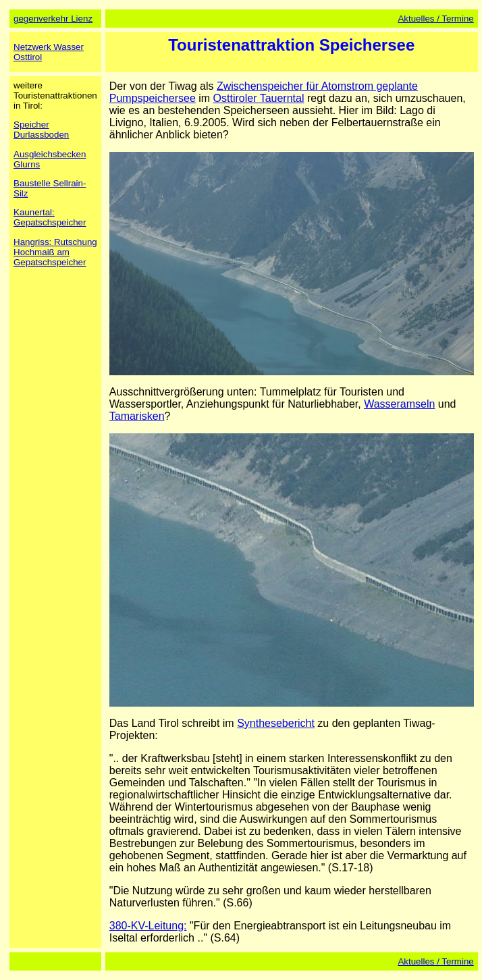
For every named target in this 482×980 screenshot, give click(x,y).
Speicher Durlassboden (41, 130)
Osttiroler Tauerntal (259, 98)
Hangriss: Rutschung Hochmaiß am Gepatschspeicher (55, 252)
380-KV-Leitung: (148, 926)
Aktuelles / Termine (435, 19)
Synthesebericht (276, 723)
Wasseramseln (399, 404)
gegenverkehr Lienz (53, 19)
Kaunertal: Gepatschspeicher (50, 217)
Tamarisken (137, 416)
